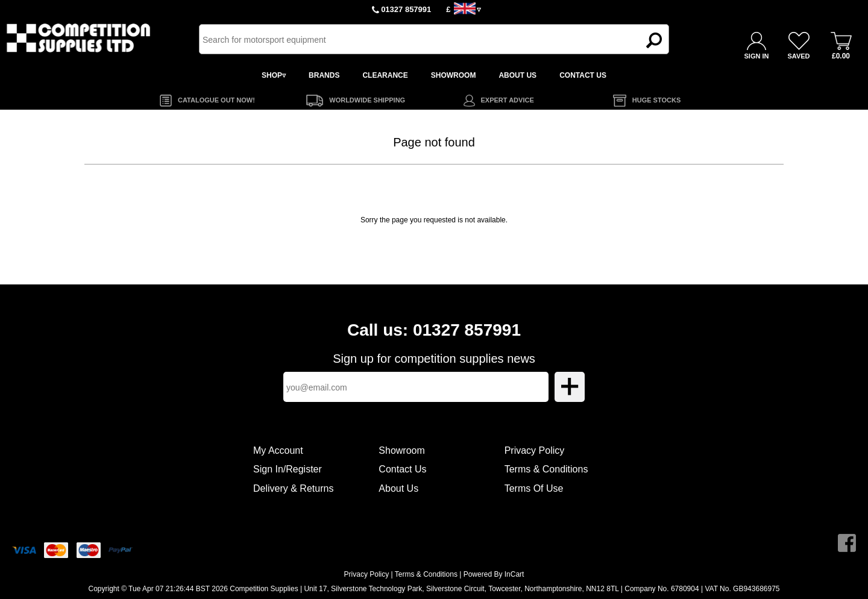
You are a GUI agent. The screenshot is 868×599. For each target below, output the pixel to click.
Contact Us (402, 469)
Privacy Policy (535, 450)
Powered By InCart (494, 574)
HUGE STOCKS (656, 100)
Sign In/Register (288, 469)
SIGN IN (757, 56)
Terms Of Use (534, 488)
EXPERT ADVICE (508, 100)
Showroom (401, 450)
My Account (278, 450)
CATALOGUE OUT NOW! (216, 100)
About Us (398, 488)
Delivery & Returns (293, 488)
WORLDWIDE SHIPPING (367, 100)
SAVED (798, 56)
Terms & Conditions (546, 469)
